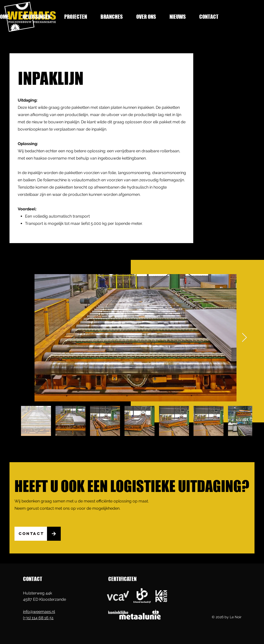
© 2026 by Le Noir (227, 617)
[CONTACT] (31, 534)
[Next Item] (244, 338)
